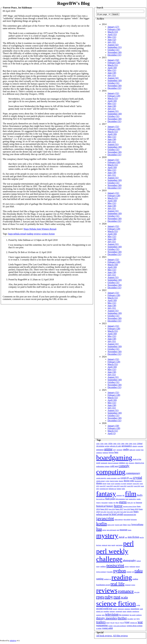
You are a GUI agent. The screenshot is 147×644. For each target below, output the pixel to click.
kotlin (102, 524)
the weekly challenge (136, 615)
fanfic (123, 489)
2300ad (140, 443)
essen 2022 (123, 486)
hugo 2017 (119, 509)
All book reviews (104, 636)
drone (109, 484)
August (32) (113, 45)
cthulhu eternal (100, 481)
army (115, 450)
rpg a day (137, 592)
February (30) (114, 29)
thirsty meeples (107, 618)
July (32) (112, 42)
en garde (124, 484)
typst (127, 622)
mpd (118, 530)
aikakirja (135, 446)
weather (111, 626)
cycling (107, 481)
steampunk (119, 611)
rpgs (100, 597)
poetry (98, 567)
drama (99, 483)
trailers (101, 622)
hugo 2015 (104, 509)
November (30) (115, 52)
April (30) (112, 68)
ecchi (112, 484)
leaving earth (119, 525)
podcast (139, 561)
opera (109, 545)
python (120, 571)
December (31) (114, 55)
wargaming (102, 625)
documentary (138, 481)
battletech (106, 453)
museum (124, 530)
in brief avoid (116, 514)
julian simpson (119, 519)
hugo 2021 (104, 512)
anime (108, 449)
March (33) (113, 32)
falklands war (112, 489)
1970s (119, 444)
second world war (104, 609)
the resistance (124, 615)
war (140, 622)
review (133, 585)
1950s (110, 443)
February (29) (114, 96)
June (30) (112, 73)
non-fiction (133, 537)
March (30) (113, 265)
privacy (138, 567)
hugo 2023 (117, 512)
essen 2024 (137, 486)
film (131, 494)
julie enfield (127, 519)
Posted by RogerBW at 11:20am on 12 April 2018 (31, 280)
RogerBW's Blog (73, 3)
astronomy (120, 450)
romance (126, 591)
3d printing (100, 446)
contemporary (133, 473)
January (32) (113, 60)
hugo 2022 (110, 512)
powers (127, 567)
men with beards (111, 530)
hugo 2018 (127, 509)
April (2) (112, 433)
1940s (106, 444)
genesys (98, 503)
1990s (127, 444)
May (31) (112, 37)
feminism (119, 495)
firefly (140, 495)
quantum (129, 572)
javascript (105, 518)
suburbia (129, 611)
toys (138, 619)
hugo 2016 (112, 509)
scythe (138, 605)
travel (108, 623)
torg (135, 619)
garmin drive (132, 499)
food (127, 499)
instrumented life (130, 515)
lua (99, 529)
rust (117, 597)
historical (101, 506)
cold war (114, 466)
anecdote (141, 446)
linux (125, 525)
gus (134, 503)
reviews (37, 234)
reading (30, 234)
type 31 (117, 623)
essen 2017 (103, 486)
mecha (104, 530)
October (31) (113, 50)
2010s (135, 444)
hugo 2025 (130, 512)
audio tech (132, 450)
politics (103, 566)
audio (126, 449)
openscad (104, 545)
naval (122, 537)
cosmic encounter (112, 478)
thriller (122, 618)
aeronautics (127, 446)
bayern (111, 452)
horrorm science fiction (130, 506)
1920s (98, 444)
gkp (117, 502)
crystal (138, 477)
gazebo (139, 499)
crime (131, 478)
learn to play (111, 525)
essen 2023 (130, 486)
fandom (119, 489)
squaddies (106, 611)
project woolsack (101, 572)
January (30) (113, 426)
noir (126, 537)
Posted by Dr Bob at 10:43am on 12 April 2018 (30, 252)
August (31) (113, 111)
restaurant (128, 585)
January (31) (113, 93)
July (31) (112, 75)
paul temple (119, 545)
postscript (115, 565)
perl (128, 543)
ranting (100, 579)
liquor (129, 525)
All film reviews (120, 636)
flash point (110, 499)
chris (127, 463)
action (107, 446)
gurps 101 (130, 503)
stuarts (124, 611)
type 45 (122, 623)
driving (105, 484)
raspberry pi (107, 579)
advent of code (115, 446)
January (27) (113, 27)
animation (100, 450)
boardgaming (114, 458)
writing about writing (135, 626)
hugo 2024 (123, 512)
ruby (109, 597)
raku (139, 571)
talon (103, 615)
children (122, 463)
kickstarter (134, 519)
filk (123, 495)
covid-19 (125, 478)
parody (113, 545)
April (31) (112, 34)
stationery (112, 611)
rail (133, 572)
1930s (102, 444)
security (115, 609)
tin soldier (130, 619)
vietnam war (134, 623)
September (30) (115, 80)
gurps (123, 502)
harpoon (139, 502)
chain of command (113, 463)
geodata (110, 503)
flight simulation (120, 499)
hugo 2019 (135, 509)
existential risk (104, 489)
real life (117, 584)
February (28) (114, 63)
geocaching (105, 503)
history (110, 506)
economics (118, 484)
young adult (107, 628)
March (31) (113, 65)
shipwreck (121, 609)
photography (129, 560)
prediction (132, 567)
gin (114, 503)
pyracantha (110, 572)
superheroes (136, 611)
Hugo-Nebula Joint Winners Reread (40, 229)
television (112, 614)
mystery (107, 536)
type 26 (112, 623)
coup (118, 478)
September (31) (115, 47)
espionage (129, 484)
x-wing (99, 628)
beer (116, 452)
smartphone (135, 609)
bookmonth (104, 463)
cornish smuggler (101, 478)
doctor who (129, 481)
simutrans (127, 609)
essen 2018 (110, 486)
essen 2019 (116, 486)
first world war (100, 499)
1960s (115, 444)
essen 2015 (136, 484)
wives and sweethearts (120, 626)
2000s (131, 444)
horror (118, 506)
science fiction (48, 234)
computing (111, 472)
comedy (124, 466)
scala (124, 597)
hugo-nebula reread (17, 234)
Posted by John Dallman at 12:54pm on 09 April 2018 (33, 240)
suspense (99, 615)
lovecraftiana (137, 524)
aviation (138, 450)
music (130, 530)
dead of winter (114, 481)
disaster (121, 481)
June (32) (112, 40)
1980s (123, 444)
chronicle (131, 463)
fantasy (106, 494)
